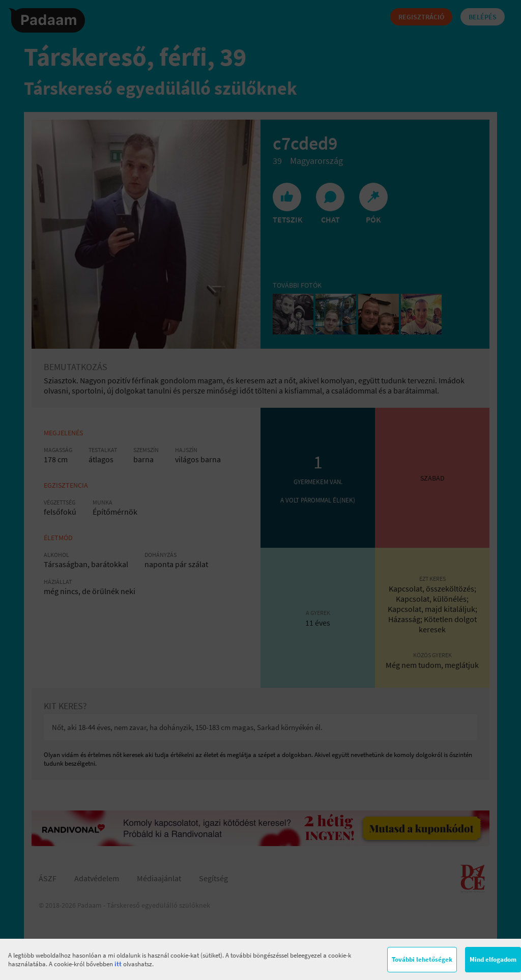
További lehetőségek (422, 959)
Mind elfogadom (493, 959)
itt (118, 964)
